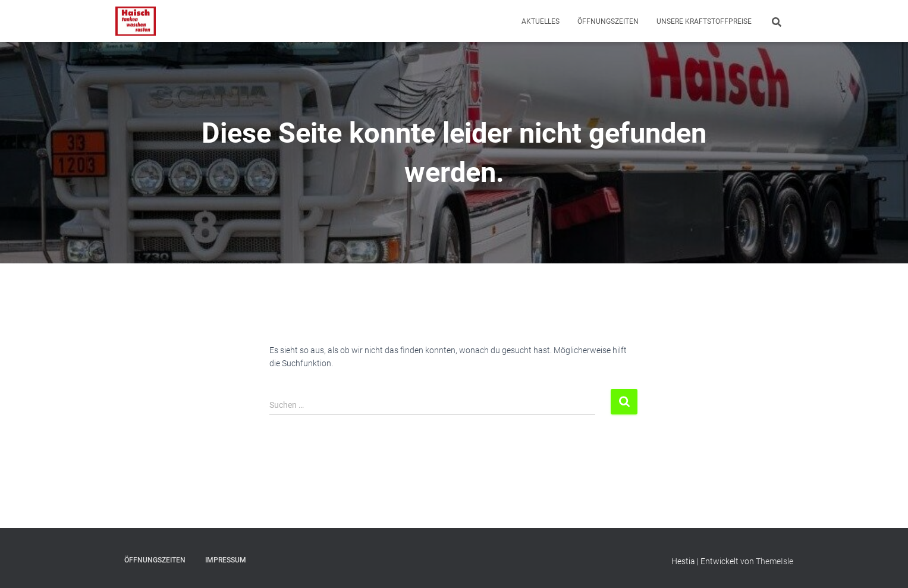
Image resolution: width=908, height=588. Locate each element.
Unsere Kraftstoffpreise (704, 21)
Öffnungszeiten (608, 21)
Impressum (226, 560)
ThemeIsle (775, 561)
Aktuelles (541, 21)
